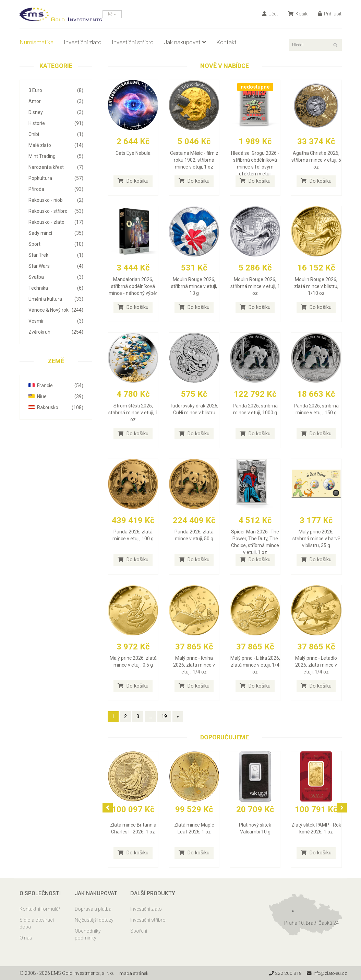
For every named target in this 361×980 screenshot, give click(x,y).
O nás (26, 938)
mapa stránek (134, 973)
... (150, 716)
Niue (56, 396)
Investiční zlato (83, 42)
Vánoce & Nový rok (56, 310)
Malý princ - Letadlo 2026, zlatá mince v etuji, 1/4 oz (316, 665)
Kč (112, 14)
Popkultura (56, 178)
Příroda (56, 189)
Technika (56, 288)
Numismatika (37, 42)
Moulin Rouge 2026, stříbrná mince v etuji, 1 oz (255, 286)
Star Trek (56, 255)
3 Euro (56, 90)
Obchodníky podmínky (88, 934)
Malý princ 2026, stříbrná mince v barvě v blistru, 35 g (316, 539)
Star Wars (56, 266)
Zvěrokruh (56, 332)
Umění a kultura (56, 299)
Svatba (56, 277)
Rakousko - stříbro (56, 211)
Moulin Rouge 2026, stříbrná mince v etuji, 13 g (194, 286)
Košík (298, 14)
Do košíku (133, 181)
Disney (56, 112)
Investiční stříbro (133, 42)
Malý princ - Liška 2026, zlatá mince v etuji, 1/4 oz (255, 665)
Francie (56, 385)
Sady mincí (56, 233)
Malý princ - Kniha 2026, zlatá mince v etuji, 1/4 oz (194, 665)
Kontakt (226, 42)
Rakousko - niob (56, 200)
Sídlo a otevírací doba (37, 923)
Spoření (139, 931)
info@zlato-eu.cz (326, 973)
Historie (56, 123)
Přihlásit (330, 14)
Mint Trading (56, 156)
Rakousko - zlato (56, 222)
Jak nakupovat (185, 42)
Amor (56, 101)
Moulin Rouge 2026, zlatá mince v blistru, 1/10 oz (316, 286)
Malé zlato (56, 145)
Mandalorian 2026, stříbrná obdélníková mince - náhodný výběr (133, 286)
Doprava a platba (93, 909)
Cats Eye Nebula (133, 153)
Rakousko (56, 407)
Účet (270, 14)
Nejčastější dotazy (94, 920)
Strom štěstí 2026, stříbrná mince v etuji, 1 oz (133, 413)
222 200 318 (283, 973)
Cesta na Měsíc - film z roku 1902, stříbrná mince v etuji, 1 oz (194, 160)
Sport (56, 244)
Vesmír (56, 321)
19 (164, 716)
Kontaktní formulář (40, 909)
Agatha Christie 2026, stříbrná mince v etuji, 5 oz (316, 160)
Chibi (56, 134)
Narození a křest (56, 167)
